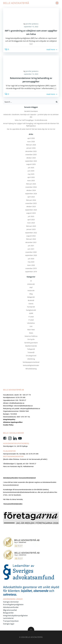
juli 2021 (31, 246)
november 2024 (31, 187)
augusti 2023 (31, 213)
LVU (31, 326)
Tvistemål (31, 352)
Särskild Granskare (31, 111)
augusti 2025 (31, 164)
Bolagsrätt (31, 297)
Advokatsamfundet (11, 607)
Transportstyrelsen (11, 621)
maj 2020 (31, 262)
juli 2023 (31, 216)
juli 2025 (31, 168)
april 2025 (31, 177)
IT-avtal (31, 317)
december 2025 (31, 151)
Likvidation (31, 323)
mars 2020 (31, 265)
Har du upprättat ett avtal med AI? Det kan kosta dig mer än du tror (31, 129)
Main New (31, 330)
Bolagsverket (8, 613)
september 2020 (31, 255)
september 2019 (31, 272)
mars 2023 (31, 223)
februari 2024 (31, 200)
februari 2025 (31, 184)
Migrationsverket (10, 610)
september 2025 (31, 161)
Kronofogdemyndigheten (13, 605)
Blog (31, 294)
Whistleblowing (31, 369)
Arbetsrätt (31, 284)
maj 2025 (31, 174)
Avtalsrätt (31, 291)
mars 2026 (31, 142)
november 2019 (31, 268)
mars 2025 (31, 181)
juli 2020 (31, 259)
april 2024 (31, 197)
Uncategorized (31, 356)
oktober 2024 (31, 190)
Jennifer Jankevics (32, 24)
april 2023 (31, 220)
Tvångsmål (31, 349)
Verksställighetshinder (31, 365)
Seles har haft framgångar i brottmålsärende (31, 120)
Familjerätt (31, 307)
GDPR (31, 313)
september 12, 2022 (31, 74)
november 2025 (31, 154)
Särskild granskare (31, 343)
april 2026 (31, 138)
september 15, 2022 (31, 27)
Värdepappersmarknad (31, 362)
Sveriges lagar (9, 624)
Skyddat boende (31, 346)
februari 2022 (31, 239)
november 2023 (31, 203)
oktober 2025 (31, 158)
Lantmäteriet (8, 618)
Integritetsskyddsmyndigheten (15, 616)
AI (31, 281)
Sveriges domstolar (11, 602)
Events (31, 304)
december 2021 (31, 242)
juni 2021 (31, 249)
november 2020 (31, 252)
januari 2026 (31, 148)
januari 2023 (31, 229)
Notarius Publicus (31, 336)
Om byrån (31, 339)
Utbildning (31, 359)
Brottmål (31, 300)
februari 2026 (31, 145)
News (31, 333)
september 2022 (31, 233)
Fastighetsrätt (31, 310)
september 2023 (31, 210)
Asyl (31, 287)
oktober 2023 (31, 207)
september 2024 (31, 194)
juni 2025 (31, 171)
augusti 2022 (31, 236)
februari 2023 (31, 226)
